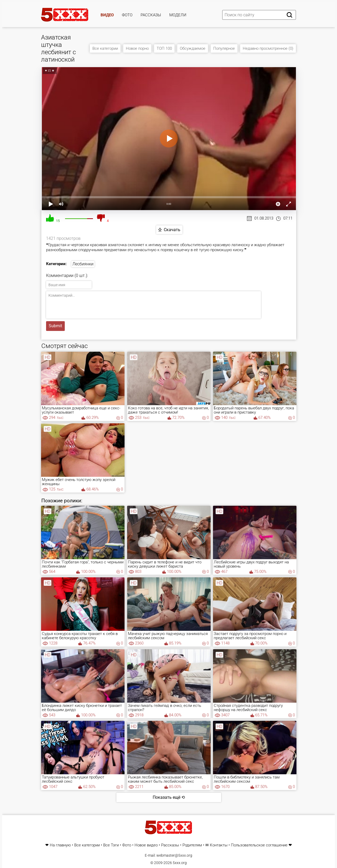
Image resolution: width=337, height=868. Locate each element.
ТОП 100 (164, 48)
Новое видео (146, 845)
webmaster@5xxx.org (174, 855)
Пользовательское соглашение (259, 845)
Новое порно (137, 48)
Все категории (105, 48)
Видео (107, 15)
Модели (178, 15)
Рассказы (151, 15)
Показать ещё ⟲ (169, 797)
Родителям (192, 845)
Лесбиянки (83, 264)
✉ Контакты (216, 845)
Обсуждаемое (193, 48)
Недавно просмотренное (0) (268, 48)
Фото (127, 15)
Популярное (224, 48)
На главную (60, 845)
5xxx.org (180, 863)
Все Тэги (111, 845)
